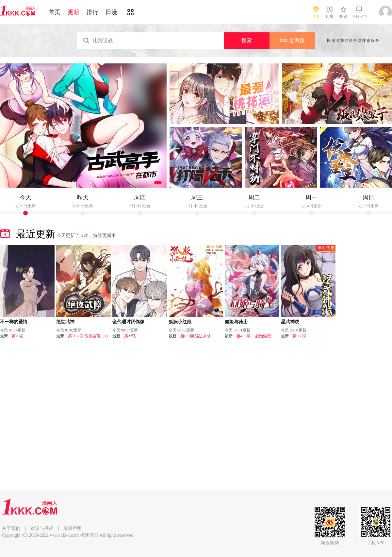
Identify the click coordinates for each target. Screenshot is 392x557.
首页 (55, 12)
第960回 (300, 336)
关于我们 (11, 528)
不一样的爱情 (14, 322)
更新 (73, 12)
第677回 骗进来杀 (196, 336)
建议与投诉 (42, 528)
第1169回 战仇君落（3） (89, 336)
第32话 (130, 336)
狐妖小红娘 (180, 322)
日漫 (111, 12)
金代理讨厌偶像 (128, 322)
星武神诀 (290, 322)
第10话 (18, 336)
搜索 (247, 40)
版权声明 (73, 528)
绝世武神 (65, 322)
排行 (92, 12)
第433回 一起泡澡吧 (254, 336)
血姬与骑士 (236, 322)
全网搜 (292, 40)
